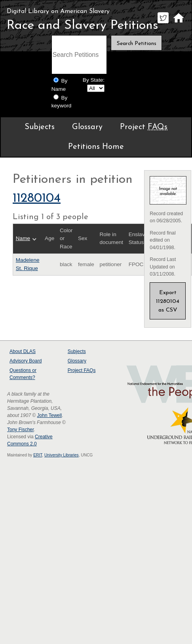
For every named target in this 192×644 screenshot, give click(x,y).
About (23, 351)
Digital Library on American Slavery (58, 11)
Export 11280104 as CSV (168, 301)
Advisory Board (26, 361)
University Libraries (62, 455)
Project (144, 127)
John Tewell (49, 415)
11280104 (37, 199)
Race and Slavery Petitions (83, 26)
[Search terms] (79, 55)
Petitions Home (96, 147)
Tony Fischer (20, 430)
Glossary (87, 127)
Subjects (40, 127)
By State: (94, 80)
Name (23, 238)
